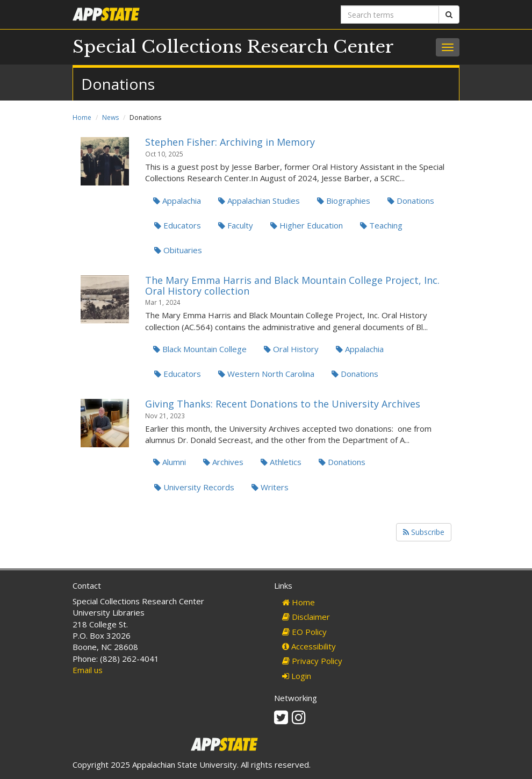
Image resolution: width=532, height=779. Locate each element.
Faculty (236, 225)
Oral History (291, 349)
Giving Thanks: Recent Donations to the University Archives (283, 404)
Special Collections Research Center (233, 47)
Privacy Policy (312, 661)
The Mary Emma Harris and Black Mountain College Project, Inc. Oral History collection (292, 285)
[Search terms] (390, 15)
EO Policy (304, 632)
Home (82, 117)
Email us (88, 670)
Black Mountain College (200, 349)
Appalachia (177, 201)
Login (297, 676)
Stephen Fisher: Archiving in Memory (230, 142)
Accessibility (309, 646)
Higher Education (307, 225)
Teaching (381, 225)
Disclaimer (306, 617)
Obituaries (178, 250)
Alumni (170, 462)
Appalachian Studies (259, 201)
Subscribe (424, 532)
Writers (270, 487)
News (110, 117)
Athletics (281, 462)
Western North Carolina (266, 374)
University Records (194, 487)
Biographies (344, 201)
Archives (223, 462)
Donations (411, 201)
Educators (178, 225)
